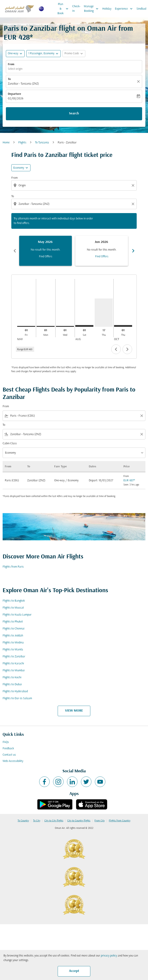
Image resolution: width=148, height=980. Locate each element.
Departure (14, 94)
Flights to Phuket (13, 622)
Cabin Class (10, 443)
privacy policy (109, 956)
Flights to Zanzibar (14, 657)
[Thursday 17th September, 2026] (104, 313)
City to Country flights (79, 821)
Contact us (9, 755)
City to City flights (54, 821)
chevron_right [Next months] (133, 251)
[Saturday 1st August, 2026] (84, 326)
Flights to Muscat (13, 608)
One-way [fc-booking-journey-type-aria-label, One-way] (13, 53)
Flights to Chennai (13, 629)
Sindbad (141, 9)
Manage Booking (92, 9)
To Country (23, 821)
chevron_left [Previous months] (15, 251)
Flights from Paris (13, 567)
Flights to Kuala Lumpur (17, 615)
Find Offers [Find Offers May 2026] (46, 257)
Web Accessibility (13, 761)
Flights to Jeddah (13, 636)
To (9, 79)
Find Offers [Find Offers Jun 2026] (102, 257)
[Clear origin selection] (134, 185)
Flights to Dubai (12, 684)
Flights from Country (120, 821)
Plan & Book (64, 9)
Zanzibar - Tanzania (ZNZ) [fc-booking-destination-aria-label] (23, 84)
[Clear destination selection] (134, 204)
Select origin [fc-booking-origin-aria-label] (15, 69)
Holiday (107, 9)
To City (37, 821)
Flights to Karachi (13, 664)
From (11, 64)
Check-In (76, 9)
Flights (22, 143)
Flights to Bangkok (14, 601)
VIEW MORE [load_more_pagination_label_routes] (74, 711)
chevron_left (116, 349)
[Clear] (139, 81)
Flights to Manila (13, 650)
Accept (74, 971)
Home (6, 143)
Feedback (8, 749)
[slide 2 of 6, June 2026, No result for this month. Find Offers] (102, 251)
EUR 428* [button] (18, 38)
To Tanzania (42, 143)
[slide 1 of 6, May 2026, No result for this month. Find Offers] (45, 251)
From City (100, 821)
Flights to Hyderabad (15, 691)
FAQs (6, 742)
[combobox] (74, 186)
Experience (125, 9)
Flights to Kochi (12, 677)
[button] (44, 54)
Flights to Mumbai (14, 671)
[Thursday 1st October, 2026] (123, 326)
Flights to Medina (13, 643)
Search (74, 114)
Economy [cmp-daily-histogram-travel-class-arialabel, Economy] (19, 168)
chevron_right (127, 349)
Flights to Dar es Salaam (17, 698)
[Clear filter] (141, 416)
